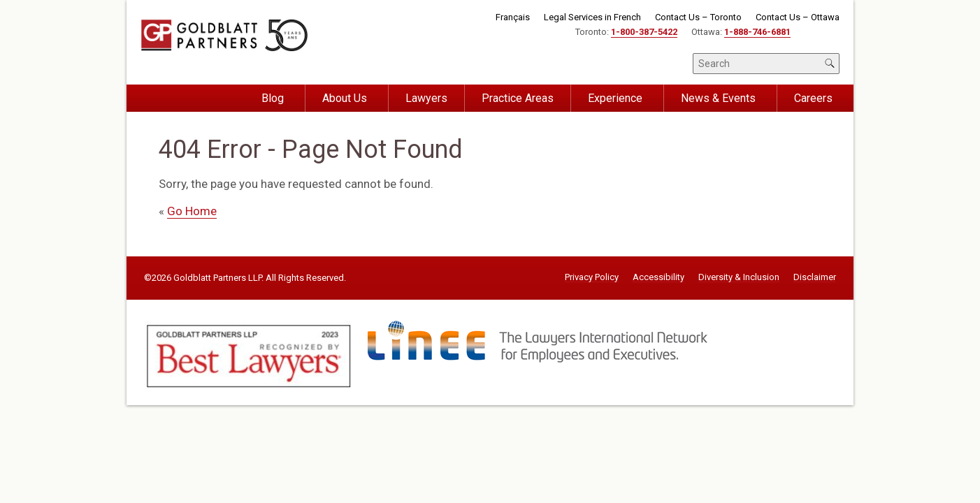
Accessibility (658, 277)
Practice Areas (518, 98)
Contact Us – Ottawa (798, 17)
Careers (813, 98)
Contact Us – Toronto (698, 17)
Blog (273, 98)
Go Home (192, 211)
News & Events (718, 98)
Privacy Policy (592, 277)
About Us (345, 98)
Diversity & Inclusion (739, 277)
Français (513, 17)
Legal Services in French (592, 17)
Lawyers (426, 98)
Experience (615, 98)
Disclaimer (815, 277)
